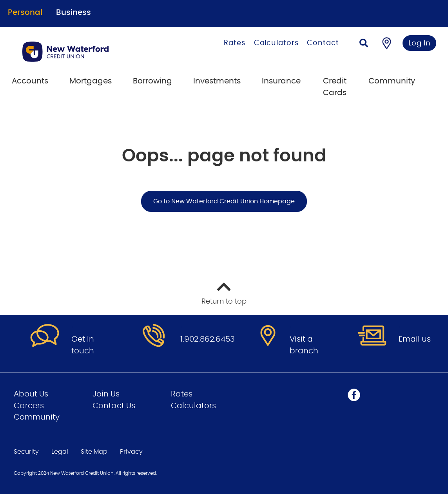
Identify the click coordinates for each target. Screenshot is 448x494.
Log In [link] (420, 43)
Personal (25, 13)
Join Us (106, 394)
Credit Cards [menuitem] (335, 87)
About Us (31, 394)
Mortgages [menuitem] (91, 81)
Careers (29, 406)
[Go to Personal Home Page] (90, 52)
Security (26, 452)
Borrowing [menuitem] (152, 81)
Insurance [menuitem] (281, 81)
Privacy (131, 452)
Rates (235, 43)
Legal (60, 452)
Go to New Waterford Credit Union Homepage (224, 201)
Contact (323, 43)
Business (73, 13)
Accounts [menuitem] (30, 81)
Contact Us (114, 406)
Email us (415, 339)
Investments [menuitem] (217, 81)
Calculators (276, 43)
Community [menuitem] (392, 81)
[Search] (364, 44)
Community (37, 417)
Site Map (94, 452)
